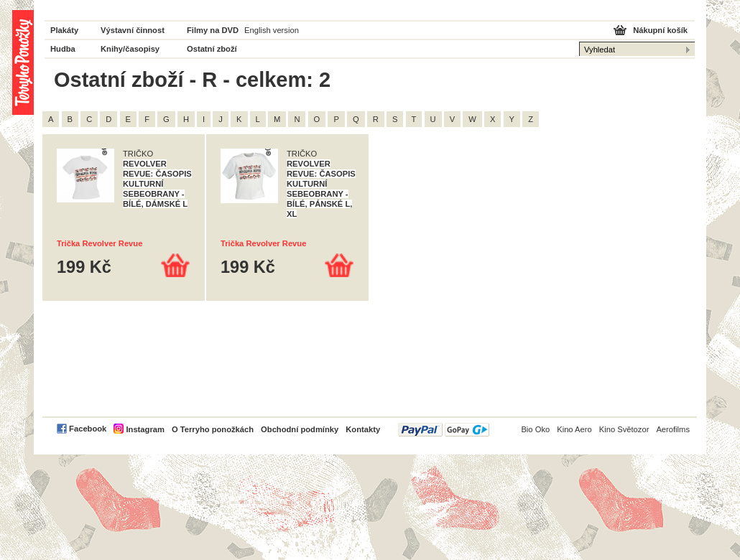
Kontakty (363, 429)
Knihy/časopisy (130, 49)
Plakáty (64, 30)
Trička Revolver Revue (100, 243)
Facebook (88, 429)
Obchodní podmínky (300, 429)
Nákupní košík (660, 30)
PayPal (444, 430)
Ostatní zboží (212, 49)
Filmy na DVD (213, 30)
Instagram (145, 429)
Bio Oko (535, 429)
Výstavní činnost (133, 30)
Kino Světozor (624, 429)
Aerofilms (673, 429)
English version (272, 30)
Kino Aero (574, 429)
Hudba (63, 49)
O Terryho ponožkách (213, 429)
